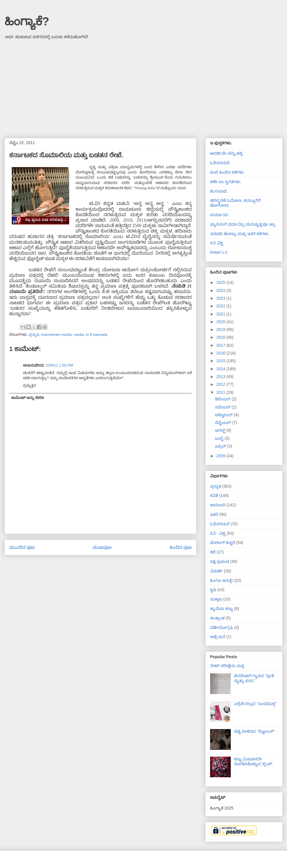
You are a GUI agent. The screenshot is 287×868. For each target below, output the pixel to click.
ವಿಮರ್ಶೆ (216, 571)
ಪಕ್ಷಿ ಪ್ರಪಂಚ (220, 561)
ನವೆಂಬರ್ (223, 407)
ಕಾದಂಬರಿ (218, 505)
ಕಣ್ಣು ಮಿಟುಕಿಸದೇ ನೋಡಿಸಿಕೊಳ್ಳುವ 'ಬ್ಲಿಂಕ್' (253, 761)
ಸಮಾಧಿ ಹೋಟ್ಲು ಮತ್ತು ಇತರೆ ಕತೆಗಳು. (240, 234)
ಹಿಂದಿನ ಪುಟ (181, 547)
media (79, 335)
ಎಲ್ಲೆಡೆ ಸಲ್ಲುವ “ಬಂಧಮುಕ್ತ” (255, 704)
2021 (221, 314)
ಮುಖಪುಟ (102, 547)
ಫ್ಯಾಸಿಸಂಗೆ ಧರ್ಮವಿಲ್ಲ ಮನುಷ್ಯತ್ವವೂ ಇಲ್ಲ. (243, 224)
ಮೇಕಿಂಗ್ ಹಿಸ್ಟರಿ (223, 542)
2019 (221, 330)
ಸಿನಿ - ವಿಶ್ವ (218, 533)
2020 (221, 322)
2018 (221, 337)
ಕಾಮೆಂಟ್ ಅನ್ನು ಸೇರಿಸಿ (28, 398)
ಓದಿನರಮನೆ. (220, 163)
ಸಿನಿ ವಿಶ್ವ (217, 243)
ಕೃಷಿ (213, 590)
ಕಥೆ (213, 552)
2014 (221, 369)
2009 (221, 456)
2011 (221, 392)
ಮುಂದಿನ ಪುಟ (22, 547)
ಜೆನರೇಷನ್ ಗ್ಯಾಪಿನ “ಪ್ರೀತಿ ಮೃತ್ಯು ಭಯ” (254, 678)
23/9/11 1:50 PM (59, 365)
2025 (221, 282)
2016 (221, 353)
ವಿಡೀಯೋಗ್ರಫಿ (222, 627)
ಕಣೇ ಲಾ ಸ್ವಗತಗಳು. (226, 182)
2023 (221, 298)
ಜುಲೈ (220, 438)
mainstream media (56, 335)
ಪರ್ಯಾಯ (219, 215)
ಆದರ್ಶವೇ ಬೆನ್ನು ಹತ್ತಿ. (227, 153)
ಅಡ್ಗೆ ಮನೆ (218, 637)
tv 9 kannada (96, 335)
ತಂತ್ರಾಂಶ (217, 618)
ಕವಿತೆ (214, 495)
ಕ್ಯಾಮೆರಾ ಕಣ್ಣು (222, 609)
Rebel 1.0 (219, 252)
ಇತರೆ (214, 514)
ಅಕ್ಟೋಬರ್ (224, 415)
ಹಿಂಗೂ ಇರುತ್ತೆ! (222, 580)
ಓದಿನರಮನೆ (220, 524)
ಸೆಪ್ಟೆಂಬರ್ (224, 423)
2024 (221, 290)
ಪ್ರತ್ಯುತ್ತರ (29, 385)
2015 (221, 361)
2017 (221, 345)
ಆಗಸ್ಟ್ (221, 430)
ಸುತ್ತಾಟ (216, 599)
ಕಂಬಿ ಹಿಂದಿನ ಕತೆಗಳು (227, 172)
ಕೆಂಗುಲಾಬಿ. (219, 191)
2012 (221, 384)
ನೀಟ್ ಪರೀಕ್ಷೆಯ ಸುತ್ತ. (228, 666)
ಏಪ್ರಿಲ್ (221, 446)
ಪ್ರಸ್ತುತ (34, 335)
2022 (221, 306)
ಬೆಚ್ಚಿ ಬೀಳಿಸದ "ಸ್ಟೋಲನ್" (254, 731)
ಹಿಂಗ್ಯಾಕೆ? (27, 21)
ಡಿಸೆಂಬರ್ (223, 399)
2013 (221, 377)
